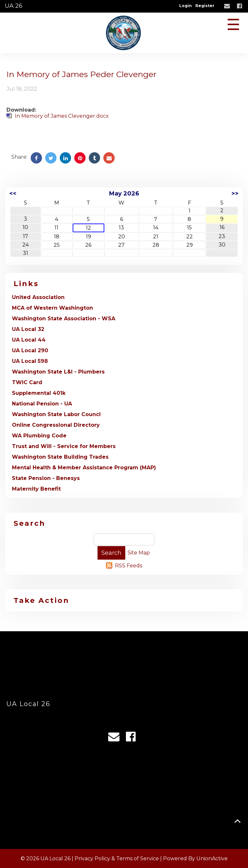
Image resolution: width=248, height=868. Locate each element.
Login (186, 6)
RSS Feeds (129, 566)
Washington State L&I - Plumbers (58, 372)
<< (13, 194)
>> (235, 194)
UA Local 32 (28, 329)
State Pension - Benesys (46, 478)
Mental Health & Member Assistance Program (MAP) (84, 468)
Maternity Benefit (36, 489)
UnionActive (212, 858)
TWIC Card (27, 382)
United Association (38, 297)
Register (205, 6)
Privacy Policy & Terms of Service (117, 858)
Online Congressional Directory (56, 425)
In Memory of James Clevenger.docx (62, 116)
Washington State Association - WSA (64, 319)
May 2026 (124, 194)
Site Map (139, 553)
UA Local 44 (29, 340)
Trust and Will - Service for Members (64, 446)
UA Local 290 (30, 350)
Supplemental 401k (39, 393)
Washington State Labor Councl (56, 414)
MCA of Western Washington (52, 308)
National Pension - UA (42, 404)
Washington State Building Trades (60, 457)
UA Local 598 (30, 361)
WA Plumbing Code (39, 436)
